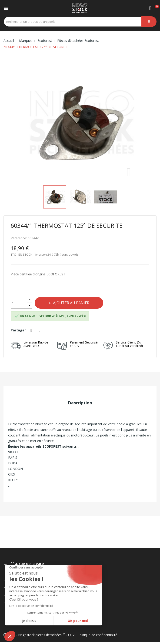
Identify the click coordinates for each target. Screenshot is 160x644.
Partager (32, 330)
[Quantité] (19, 303)
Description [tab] (80, 403)
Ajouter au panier (71, 303)
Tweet (40, 330)
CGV (71, 635)
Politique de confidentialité (97, 635)
